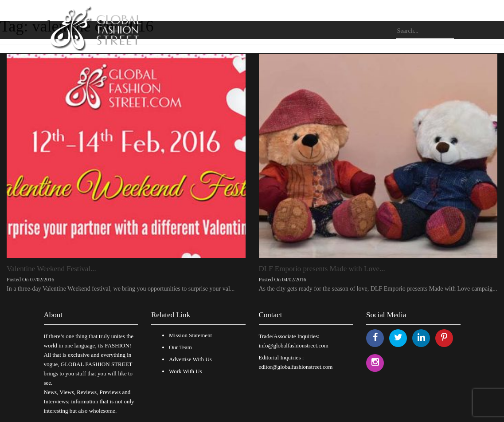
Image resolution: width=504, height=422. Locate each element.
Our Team (180, 347)
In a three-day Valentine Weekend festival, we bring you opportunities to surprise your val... (121, 289)
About (53, 315)
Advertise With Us (190, 359)
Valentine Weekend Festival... (51, 269)
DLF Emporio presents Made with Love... (322, 269)
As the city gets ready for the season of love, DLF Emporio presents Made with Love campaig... (378, 289)
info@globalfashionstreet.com (294, 345)
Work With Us (186, 371)
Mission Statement (190, 335)
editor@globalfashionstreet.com (296, 367)
